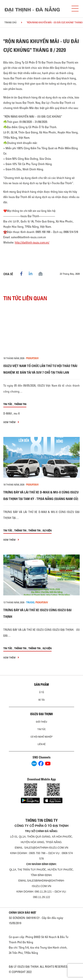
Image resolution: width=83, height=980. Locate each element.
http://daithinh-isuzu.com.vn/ (32, 242)
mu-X (17, 413)
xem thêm (11, 422)
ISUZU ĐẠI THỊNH (41, 714)
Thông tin (20, 404)
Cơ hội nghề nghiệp (41, 737)
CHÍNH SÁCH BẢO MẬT (23, 913)
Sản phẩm (41, 685)
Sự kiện (47, 530)
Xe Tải (41, 700)
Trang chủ (11, 22)
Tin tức (8, 404)
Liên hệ (42, 744)
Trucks (30, 602)
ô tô (42, 692)
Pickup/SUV (32, 358)
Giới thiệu (41, 722)
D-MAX (8, 413)
